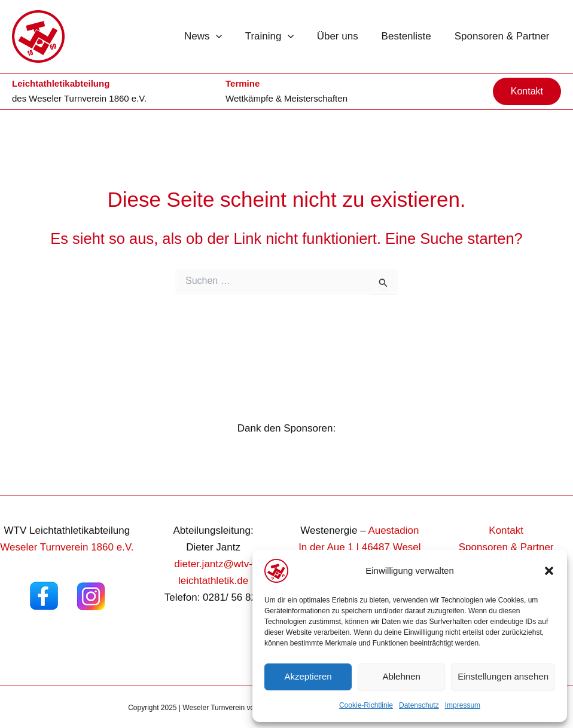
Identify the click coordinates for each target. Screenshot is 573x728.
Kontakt (506, 530)
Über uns (345, 36)
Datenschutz (419, 705)
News (216, 36)
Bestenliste (411, 36)
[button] (549, 571)
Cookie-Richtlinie (366, 705)
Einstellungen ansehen (503, 676)
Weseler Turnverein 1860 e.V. (88, 98)
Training (280, 36)
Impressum (463, 705)
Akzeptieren (308, 676)
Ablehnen (401, 676)
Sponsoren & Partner (503, 36)
